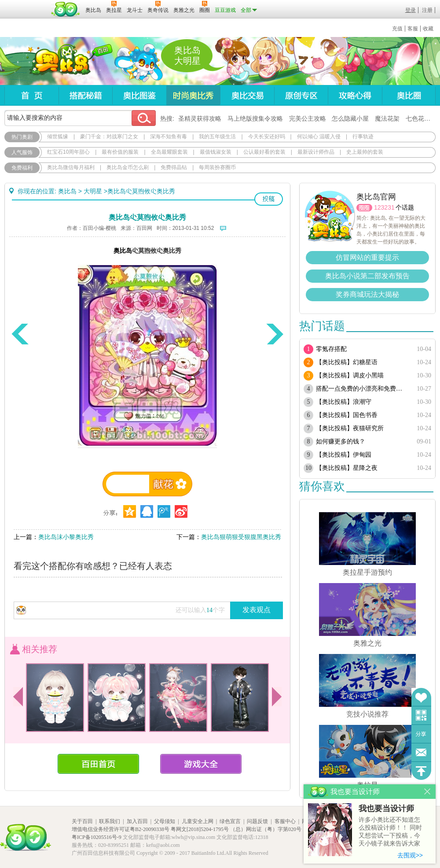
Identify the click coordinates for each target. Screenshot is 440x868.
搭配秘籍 (85, 95)
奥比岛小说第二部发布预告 (367, 276)
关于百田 (82, 821)
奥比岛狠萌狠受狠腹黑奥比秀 (241, 537)
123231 (384, 207)
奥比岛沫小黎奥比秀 (66, 537)
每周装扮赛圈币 (217, 167)
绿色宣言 (230, 821)
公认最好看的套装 (264, 152)
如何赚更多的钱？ (341, 441)
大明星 (93, 191)
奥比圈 (409, 95)
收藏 (428, 29)
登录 (411, 10)
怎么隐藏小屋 (350, 118)
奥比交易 (247, 95)
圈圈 (364, 208)
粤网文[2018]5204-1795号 (200, 829)
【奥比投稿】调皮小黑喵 (350, 375)
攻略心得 (355, 95)
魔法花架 (387, 118)
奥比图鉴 (139, 95)
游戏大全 (201, 764)
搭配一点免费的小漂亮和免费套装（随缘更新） (362, 389)
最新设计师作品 (316, 152)
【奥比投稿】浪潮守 (344, 402)
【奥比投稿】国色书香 (347, 415)
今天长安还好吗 (267, 137)
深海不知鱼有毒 (169, 137)
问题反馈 (421, 752)
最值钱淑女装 (216, 152)
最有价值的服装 (120, 152)
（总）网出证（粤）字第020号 (266, 829)
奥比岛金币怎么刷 (128, 167)
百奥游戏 (26, 4)
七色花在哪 (421, 118)
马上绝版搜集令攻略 (255, 118)
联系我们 (110, 821)
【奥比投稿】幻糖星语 (347, 362)
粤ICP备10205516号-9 (97, 837)
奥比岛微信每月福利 (71, 167)
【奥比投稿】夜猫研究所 (350, 428)
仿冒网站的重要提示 (367, 257)
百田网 (66, 9)
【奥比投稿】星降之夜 (347, 468)
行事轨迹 (363, 137)
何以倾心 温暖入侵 (319, 137)
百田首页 (98, 764)
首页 (31, 95)
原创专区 (301, 95)
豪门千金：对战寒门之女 (109, 137)
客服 (413, 29)
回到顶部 (421, 771)
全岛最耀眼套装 (169, 152)
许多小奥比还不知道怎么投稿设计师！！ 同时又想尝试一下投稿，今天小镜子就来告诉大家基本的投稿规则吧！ (390, 832)
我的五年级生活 (217, 137)
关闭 (427, 792)
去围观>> (410, 855)
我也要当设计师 (386, 809)
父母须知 (165, 821)
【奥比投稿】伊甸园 (344, 455)
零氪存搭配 (331, 349)
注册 (427, 10)
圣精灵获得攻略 (200, 118)
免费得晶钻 (174, 167)
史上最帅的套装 (365, 152)
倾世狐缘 (58, 137)
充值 (397, 29)
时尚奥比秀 (193, 95)
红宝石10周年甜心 (68, 152)
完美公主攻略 (308, 118)
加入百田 (137, 821)
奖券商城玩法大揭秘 (367, 294)
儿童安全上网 (198, 821)
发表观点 (257, 610)
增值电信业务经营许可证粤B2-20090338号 (121, 829)
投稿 (269, 199)
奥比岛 (59, 61)
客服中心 (285, 821)
